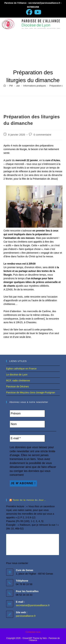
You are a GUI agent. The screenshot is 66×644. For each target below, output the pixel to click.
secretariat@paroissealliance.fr (33, 605)
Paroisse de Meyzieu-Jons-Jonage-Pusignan (31, 392)
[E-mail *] (27, 438)
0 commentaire (42, 135)
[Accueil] (5, 86)
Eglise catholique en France (21, 369)
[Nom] (27, 424)
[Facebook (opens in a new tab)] (29, 12)
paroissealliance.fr (26, 616)
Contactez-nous (33, 632)
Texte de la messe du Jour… (29, 500)
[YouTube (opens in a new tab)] (37, 12)
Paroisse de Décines (17, 387)
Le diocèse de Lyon (17, 375)
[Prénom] (27, 414)
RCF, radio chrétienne (18, 381)
